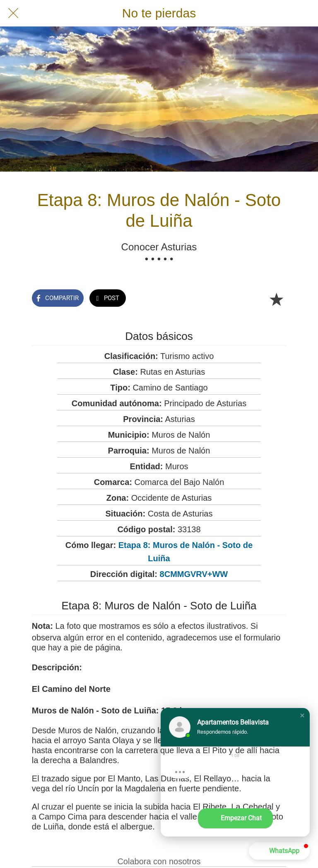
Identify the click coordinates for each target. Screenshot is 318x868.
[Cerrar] (13, 13)
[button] (302, 715)
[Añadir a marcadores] (276, 299)
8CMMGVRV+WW (194, 574)
